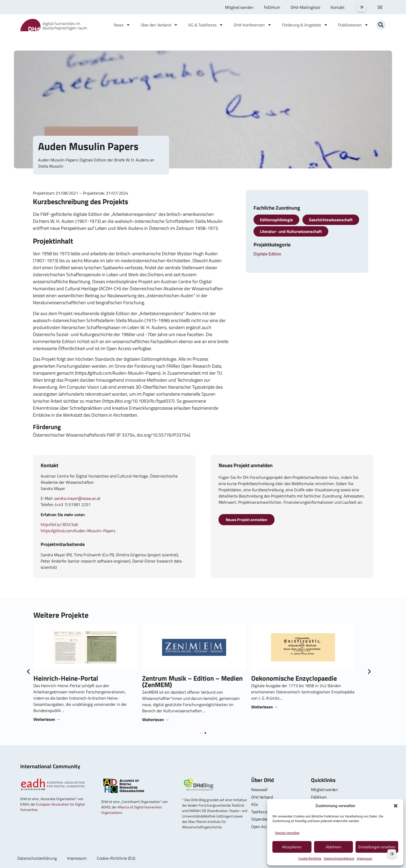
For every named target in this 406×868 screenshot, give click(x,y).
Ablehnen (334, 847)
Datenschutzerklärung (339, 859)
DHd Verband (262, 797)
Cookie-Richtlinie (310, 859)
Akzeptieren (292, 847)
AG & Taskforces (206, 25)
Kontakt (338, 7)
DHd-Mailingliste (305, 7)
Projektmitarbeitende (63, 544)
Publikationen (353, 25)
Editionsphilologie (276, 220)
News (122, 25)
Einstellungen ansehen (377, 847)
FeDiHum (272, 7)
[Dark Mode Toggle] (361, 7)
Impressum (365, 859)
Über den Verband (159, 25)
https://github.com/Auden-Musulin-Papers (78, 531)
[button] (396, 806)
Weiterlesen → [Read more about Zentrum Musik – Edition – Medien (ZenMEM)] (371, 720)
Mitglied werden (239, 7)
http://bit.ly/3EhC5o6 (59, 524)
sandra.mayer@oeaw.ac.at (77, 498)
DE (380, 7)
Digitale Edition (267, 254)
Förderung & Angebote (305, 25)
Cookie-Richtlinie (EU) (116, 858)
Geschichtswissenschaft (331, 220)
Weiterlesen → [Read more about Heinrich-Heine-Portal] (262, 719)
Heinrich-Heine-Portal (281, 678)
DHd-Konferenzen (253, 25)
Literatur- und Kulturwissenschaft (291, 231)
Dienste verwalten (287, 833)
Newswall (259, 789)
